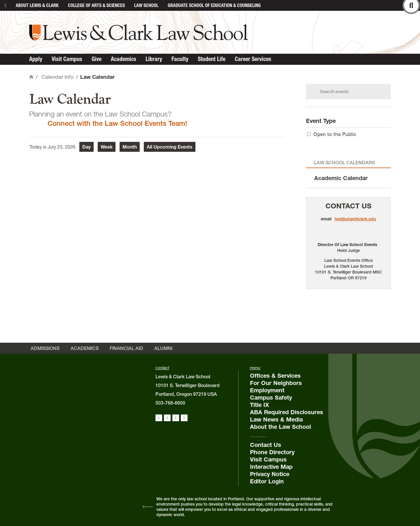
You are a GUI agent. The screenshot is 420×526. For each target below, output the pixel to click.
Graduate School (214, 5)
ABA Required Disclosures (287, 412)
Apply (36, 59)
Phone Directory (272, 452)
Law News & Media (276, 419)
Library (154, 59)
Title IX (259, 405)
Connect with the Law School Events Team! (117, 123)
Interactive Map (271, 467)
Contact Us (349, 206)
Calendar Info (58, 77)
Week (107, 147)
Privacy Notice (270, 474)
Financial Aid (126, 348)
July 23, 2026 (61, 147)
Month (130, 147)
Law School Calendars (344, 163)
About (37, 5)
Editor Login (267, 481)
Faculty (180, 59)
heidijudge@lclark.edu (355, 219)
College (96, 5)
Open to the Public (332, 134)
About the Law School (280, 427)
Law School (146, 5)
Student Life (212, 59)
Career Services (253, 59)
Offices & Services (275, 376)
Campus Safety (271, 398)
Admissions (45, 348)
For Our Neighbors (276, 383)
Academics (124, 59)
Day (86, 147)
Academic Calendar (341, 178)
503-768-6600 (170, 403)
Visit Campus (67, 59)
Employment (267, 390)
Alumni (163, 348)
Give (97, 59)
